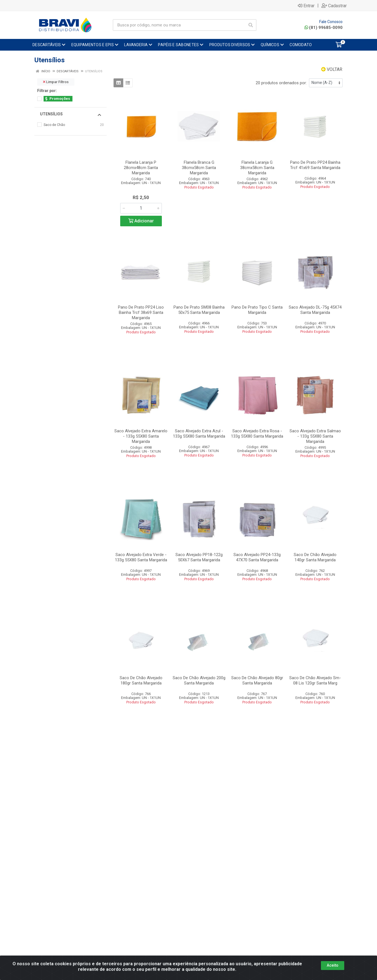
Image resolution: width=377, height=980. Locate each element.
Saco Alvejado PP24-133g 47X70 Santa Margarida (257, 557)
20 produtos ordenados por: (281, 83)
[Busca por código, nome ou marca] (179, 25)
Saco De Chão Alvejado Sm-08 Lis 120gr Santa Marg (315, 680)
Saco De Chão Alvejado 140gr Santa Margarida (315, 557)
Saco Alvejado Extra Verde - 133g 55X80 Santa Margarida (141, 557)
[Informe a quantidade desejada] (141, 208)
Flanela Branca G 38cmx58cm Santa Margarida (199, 168)
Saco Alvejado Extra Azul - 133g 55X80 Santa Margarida (199, 434)
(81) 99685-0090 (324, 28)
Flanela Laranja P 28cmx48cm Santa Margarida (141, 168)
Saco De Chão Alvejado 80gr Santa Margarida (257, 680)
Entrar (306, 6)
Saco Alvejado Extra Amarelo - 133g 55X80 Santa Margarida (141, 436)
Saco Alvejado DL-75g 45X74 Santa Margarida (315, 310)
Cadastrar (334, 6)
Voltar (332, 69)
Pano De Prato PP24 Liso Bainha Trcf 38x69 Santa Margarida (141, 312)
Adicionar (141, 221)
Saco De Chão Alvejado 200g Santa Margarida (199, 680)
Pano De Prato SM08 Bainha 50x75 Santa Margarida (199, 310)
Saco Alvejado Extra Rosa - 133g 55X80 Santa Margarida (257, 434)
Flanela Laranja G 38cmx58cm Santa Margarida (257, 168)
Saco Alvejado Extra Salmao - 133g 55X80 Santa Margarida (315, 436)
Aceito (333, 965)
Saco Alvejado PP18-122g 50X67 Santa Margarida (199, 557)
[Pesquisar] (251, 25)
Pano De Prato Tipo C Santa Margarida (257, 310)
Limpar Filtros (56, 82)
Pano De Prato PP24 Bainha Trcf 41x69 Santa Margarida (315, 165)
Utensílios (71, 114)
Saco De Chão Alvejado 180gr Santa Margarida (141, 680)
